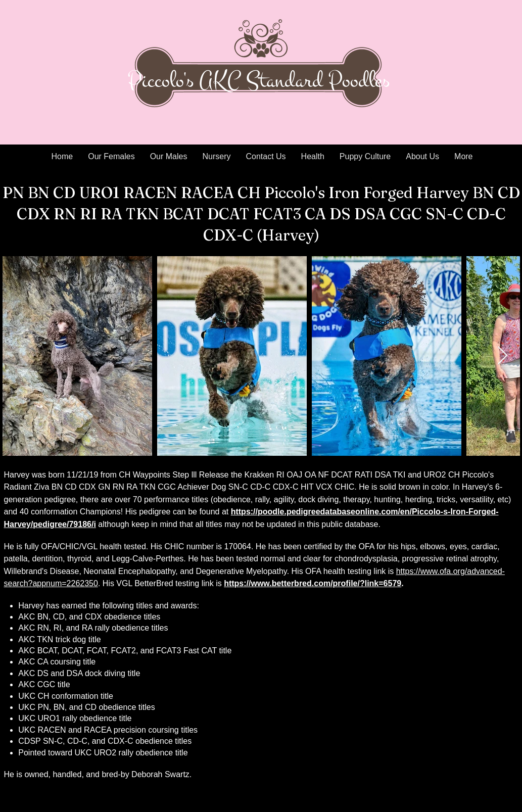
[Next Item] (503, 356)
